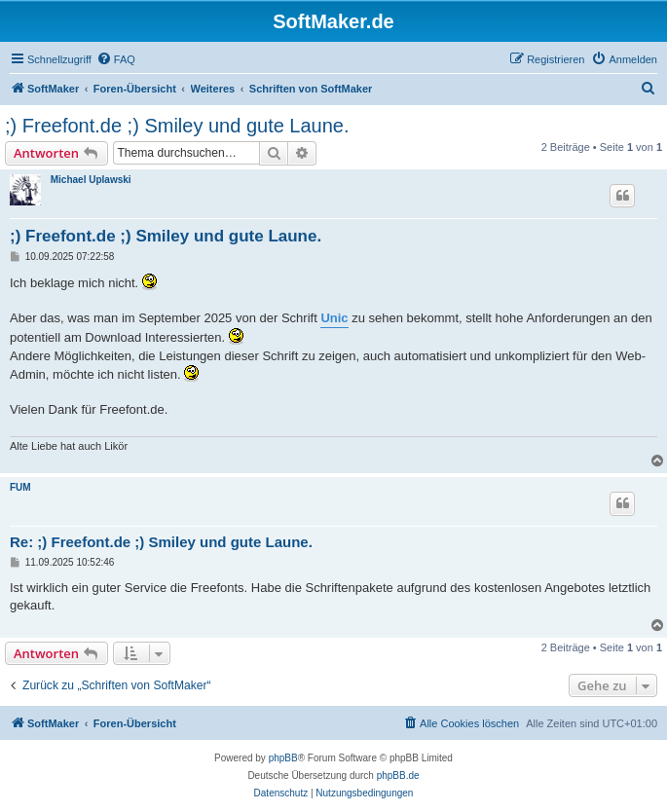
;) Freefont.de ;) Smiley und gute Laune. (177, 126)
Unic (334, 318)
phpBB (283, 758)
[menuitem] (116, 59)
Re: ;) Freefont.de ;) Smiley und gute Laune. (161, 542)
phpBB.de (398, 775)
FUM (20, 487)
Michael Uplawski (91, 180)
